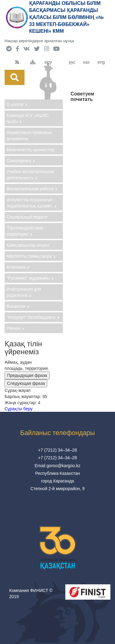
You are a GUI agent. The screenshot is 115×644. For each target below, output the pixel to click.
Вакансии (18, 306)
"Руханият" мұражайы (30, 278)
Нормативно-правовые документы (29, 136)
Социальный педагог (27, 217)
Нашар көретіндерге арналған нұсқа (39, 41)
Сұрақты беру (19, 409)
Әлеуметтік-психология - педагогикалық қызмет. (31, 203)
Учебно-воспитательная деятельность (30, 175)
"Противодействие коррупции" (25, 231)
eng (101, 62)
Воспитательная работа (32, 189)
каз (86, 62)
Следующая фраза (26, 383)
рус (72, 62)
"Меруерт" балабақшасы (33, 317)
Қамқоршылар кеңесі (28, 245)
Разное (15, 328)
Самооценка (21, 161)
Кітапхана (18, 267)
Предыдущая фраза (27, 375)
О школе (17, 104)
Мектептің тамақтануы (31, 256)
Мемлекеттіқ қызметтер (30, 150)
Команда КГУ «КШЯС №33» (28, 118)
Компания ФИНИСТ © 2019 (31, 594)
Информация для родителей (24, 292)
